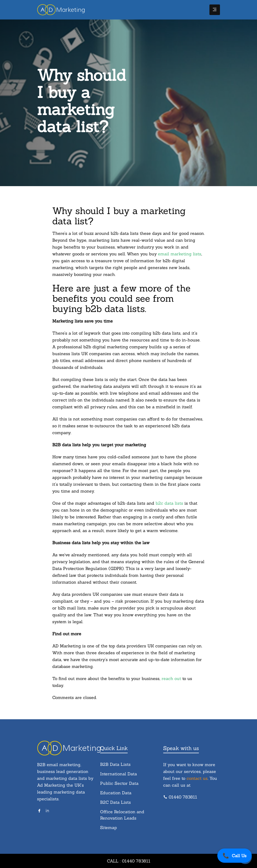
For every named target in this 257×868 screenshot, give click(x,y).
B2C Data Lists (115, 802)
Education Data (116, 793)
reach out (171, 678)
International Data (119, 774)
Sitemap (109, 827)
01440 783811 (180, 797)
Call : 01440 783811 (129, 861)
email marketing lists (180, 254)
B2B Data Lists (115, 764)
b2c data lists (169, 503)
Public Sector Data (119, 783)
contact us (197, 778)
